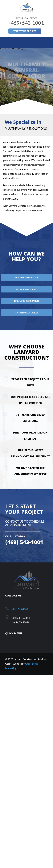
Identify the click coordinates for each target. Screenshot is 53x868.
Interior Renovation (26, 289)
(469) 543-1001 (20, 609)
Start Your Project (25, 31)
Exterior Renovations (26, 277)
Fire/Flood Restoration (26, 301)
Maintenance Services (26, 313)
